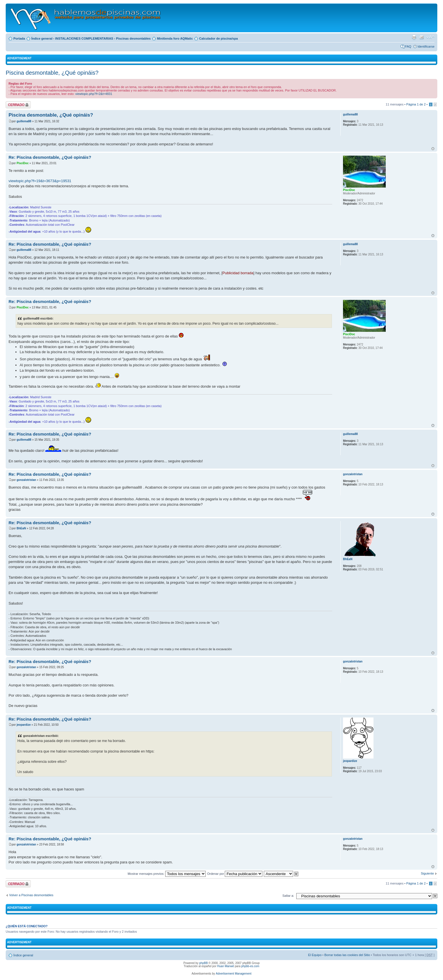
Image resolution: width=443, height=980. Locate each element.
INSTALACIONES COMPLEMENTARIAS (84, 38)
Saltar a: (288, 896)
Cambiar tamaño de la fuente (430, 37)
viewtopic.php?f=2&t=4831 (94, 94)
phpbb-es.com (250, 966)
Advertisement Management (233, 974)
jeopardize (24, 725)
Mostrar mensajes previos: (167, 874)
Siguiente (427, 873)
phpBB (203, 963)
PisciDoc (23, 163)
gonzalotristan (26, 480)
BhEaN (21, 528)
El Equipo (315, 955)
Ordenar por (235, 874)
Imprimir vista (414, 37)
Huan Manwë (225, 966)
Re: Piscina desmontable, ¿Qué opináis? (50, 157)
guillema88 (24, 121)
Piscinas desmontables (133, 38)
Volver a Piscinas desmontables (31, 895)
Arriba (433, 149)
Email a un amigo (422, 37)
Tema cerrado (18, 105)
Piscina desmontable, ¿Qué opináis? (52, 73)
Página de (416, 104)
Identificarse (426, 46)
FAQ (408, 46)
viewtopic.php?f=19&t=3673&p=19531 (40, 181)
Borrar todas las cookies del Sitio (347, 955)
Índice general (42, 38)
